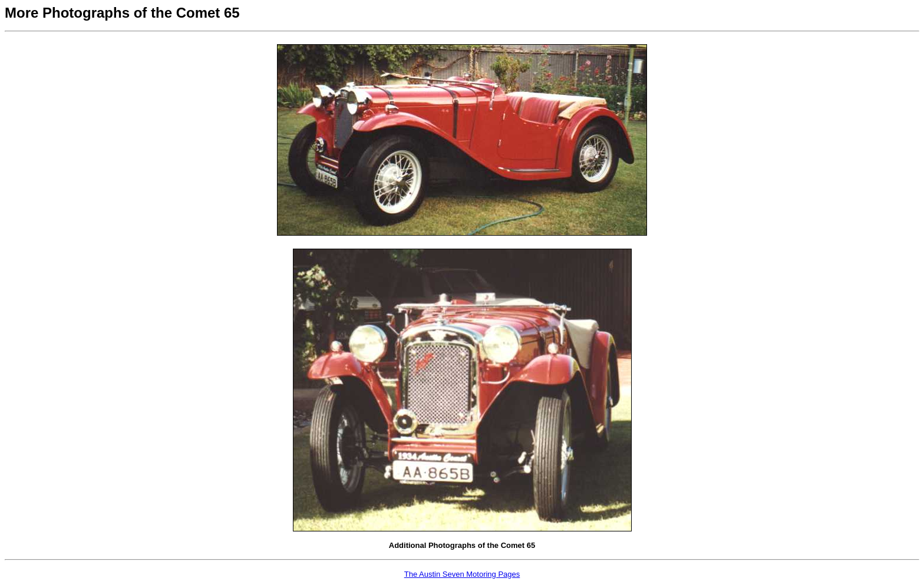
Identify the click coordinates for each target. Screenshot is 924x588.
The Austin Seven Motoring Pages (462, 574)
